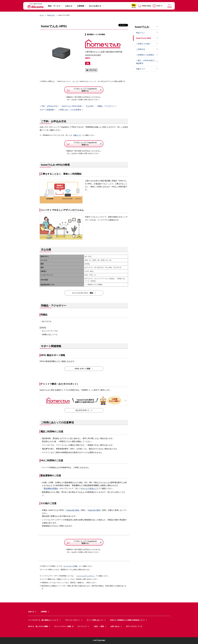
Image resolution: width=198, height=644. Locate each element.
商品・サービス (54, 6)
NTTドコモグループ (134, 626)
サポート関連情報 (47, 110)
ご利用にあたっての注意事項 (70, 110)
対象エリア (77, 135)
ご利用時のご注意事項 (145, 55)
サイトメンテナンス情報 (64, 626)
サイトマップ (82, 626)
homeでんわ (51, 15)
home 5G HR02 (94, 510)
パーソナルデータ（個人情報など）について (43, 620)
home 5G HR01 (73, 510)
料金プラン (141, 33)
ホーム (42, 15)
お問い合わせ (115, 626)
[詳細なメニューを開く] (169, 6)
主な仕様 (89, 106)
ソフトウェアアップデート (85, 576)
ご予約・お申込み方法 (48, 106)
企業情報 (81, 6)
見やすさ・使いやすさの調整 (38, 626)
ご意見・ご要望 (98, 626)
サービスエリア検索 (70, 566)
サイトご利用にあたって (95, 620)
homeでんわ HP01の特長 (72, 106)
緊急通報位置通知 (51, 488)
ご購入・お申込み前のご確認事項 (146, 62)
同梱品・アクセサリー (106, 106)
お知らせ (69, 6)
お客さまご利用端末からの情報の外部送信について (127, 620)
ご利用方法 (141, 49)
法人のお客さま (95, 6)
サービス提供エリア (91, 488)
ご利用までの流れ (143, 44)
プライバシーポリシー (72, 620)
